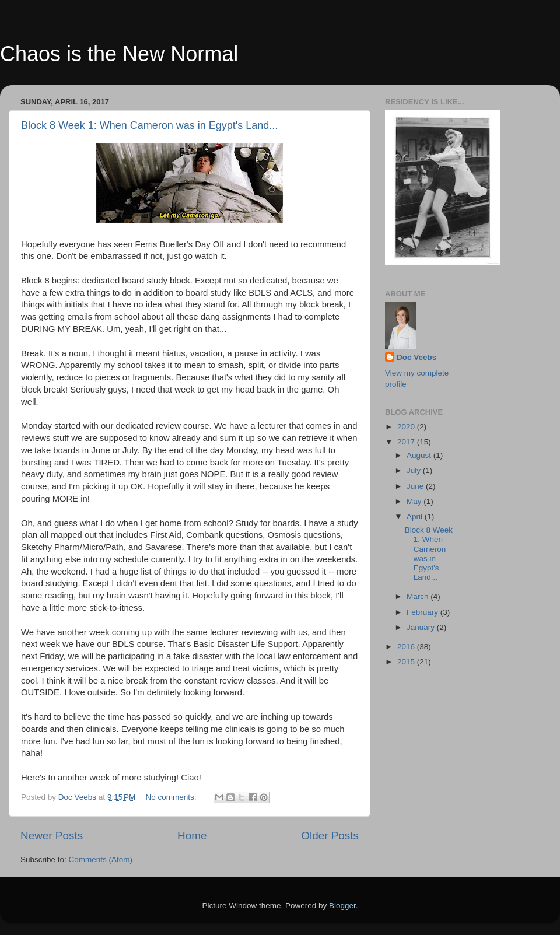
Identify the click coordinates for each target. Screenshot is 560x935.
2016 (407, 647)
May (415, 501)
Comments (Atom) (101, 859)
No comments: (172, 797)
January (422, 627)
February (423, 612)
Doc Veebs (416, 357)
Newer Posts (52, 836)
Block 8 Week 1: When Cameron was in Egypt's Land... (149, 125)
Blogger (342, 906)
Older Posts (330, 836)
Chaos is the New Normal (119, 54)
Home (192, 836)
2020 (407, 427)
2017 (407, 442)
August (420, 455)
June (416, 486)
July (415, 470)
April (416, 516)
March (419, 596)
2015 (407, 662)
